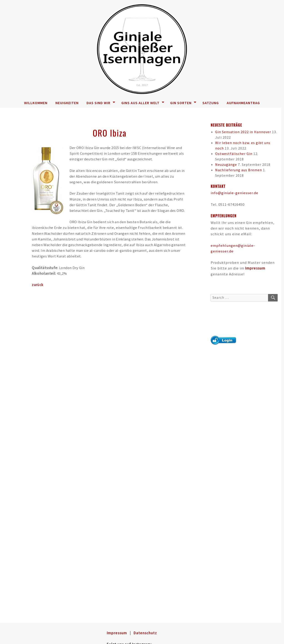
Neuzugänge (226, 164)
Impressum (255, 268)
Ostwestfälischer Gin (234, 154)
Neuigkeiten (67, 103)
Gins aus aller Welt (143, 103)
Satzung (211, 103)
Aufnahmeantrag (243, 103)
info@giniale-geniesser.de (234, 193)
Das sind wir (101, 103)
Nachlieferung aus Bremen (239, 170)
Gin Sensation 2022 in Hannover (243, 132)
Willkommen (36, 103)
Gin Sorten (183, 103)
